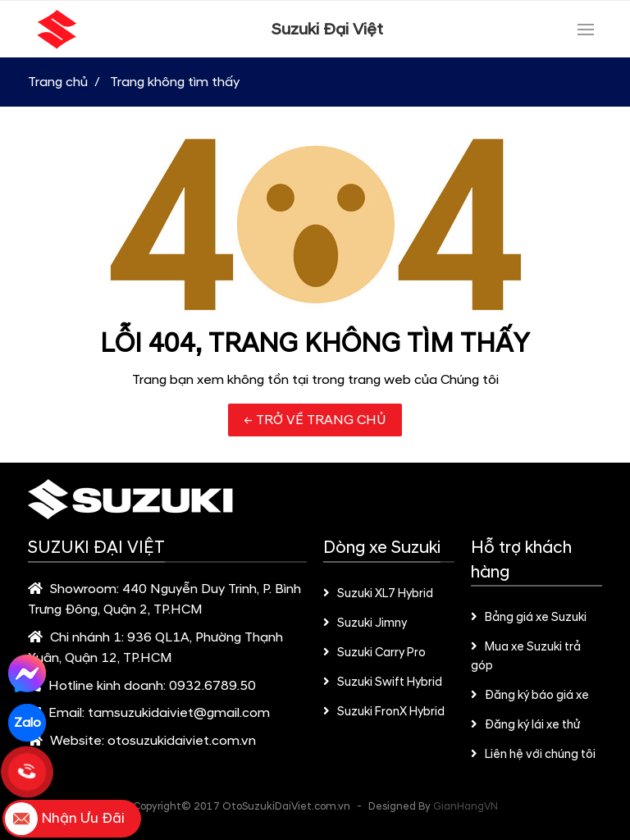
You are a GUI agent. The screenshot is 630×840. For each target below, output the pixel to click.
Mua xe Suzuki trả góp (526, 657)
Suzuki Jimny (365, 623)
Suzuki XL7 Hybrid (378, 594)
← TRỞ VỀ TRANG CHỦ (315, 420)
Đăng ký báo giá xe (530, 696)
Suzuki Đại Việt (327, 30)
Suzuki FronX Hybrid (384, 712)
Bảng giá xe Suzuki (529, 618)
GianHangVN (466, 806)
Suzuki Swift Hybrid (383, 682)
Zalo (27, 723)
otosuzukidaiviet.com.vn (182, 741)
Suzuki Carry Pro (374, 653)
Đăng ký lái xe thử (525, 725)
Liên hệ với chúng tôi (533, 755)
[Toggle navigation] (586, 30)
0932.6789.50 (212, 686)
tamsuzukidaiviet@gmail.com (179, 713)
